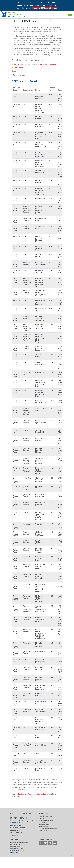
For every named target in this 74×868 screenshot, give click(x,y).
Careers (41, 818)
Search (14, 71)
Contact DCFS (19, 68)
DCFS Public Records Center (51, 65)
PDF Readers (43, 822)
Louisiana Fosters (16, 846)
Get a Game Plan (15, 844)
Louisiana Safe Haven (17, 848)
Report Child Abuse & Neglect (45, 8)
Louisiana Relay (15, 825)
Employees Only (44, 826)
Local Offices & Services (46, 816)
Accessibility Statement (46, 820)
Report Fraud (14, 852)
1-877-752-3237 (15, 823)
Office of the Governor (17, 850)
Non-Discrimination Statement (48, 828)
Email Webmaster (44, 824)
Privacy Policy (43, 830)
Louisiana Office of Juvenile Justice (32, 794)
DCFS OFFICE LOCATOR (21, 813)
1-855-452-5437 (15, 836)
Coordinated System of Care (19, 842)
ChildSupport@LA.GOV (26, 821)
